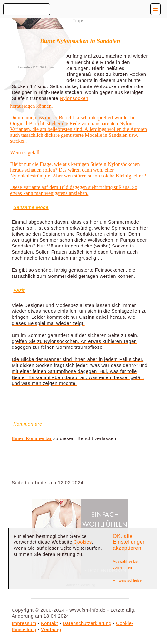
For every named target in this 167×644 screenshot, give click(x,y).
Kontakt (49, 623)
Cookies (83, 542)
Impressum (24, 623)
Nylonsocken (74, 98)
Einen (19, 438)
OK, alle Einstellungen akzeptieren (129, 542)
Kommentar (39, 438)
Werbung (51, 629)
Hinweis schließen (128, 580)
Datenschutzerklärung (87, 623)
